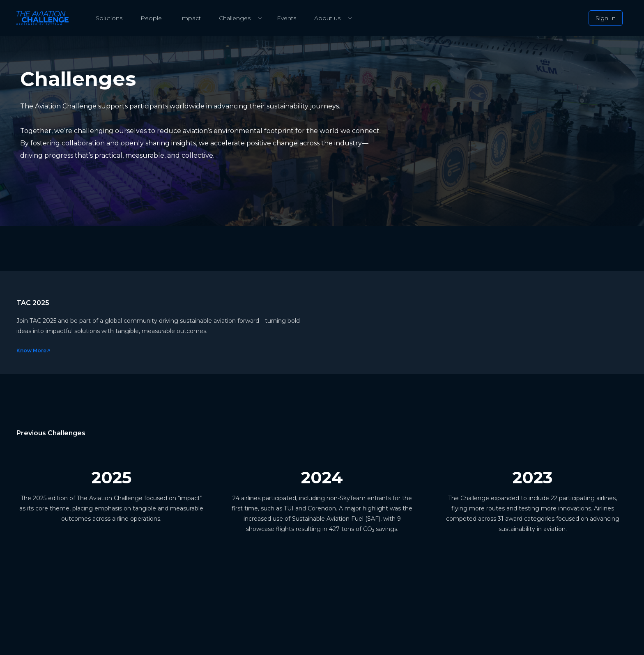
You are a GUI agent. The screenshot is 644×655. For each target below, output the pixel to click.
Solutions (109, 18)
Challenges (235, 18)
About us (327, 18)
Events (286, 18)
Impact (190, 18)
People (151, 18)
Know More (33, 350)
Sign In (606, 18)
